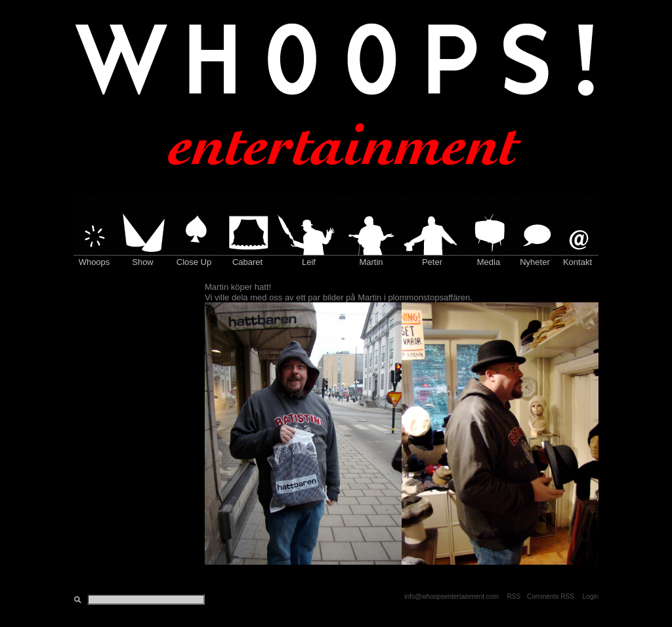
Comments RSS (551, 597)
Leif (309, 262)
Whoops (94, 262)
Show (143, 262)
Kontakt (577, 262)
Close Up (194, 262)
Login (591, 597)
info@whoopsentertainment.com (451, 597)
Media (489, 262)
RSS (514, 597)
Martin (371, 262)
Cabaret (247, 262)
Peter (432, 262)
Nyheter (535, 262)
